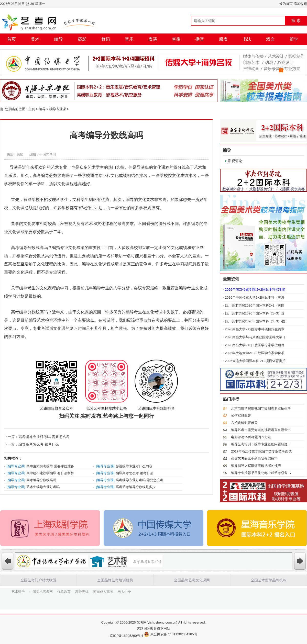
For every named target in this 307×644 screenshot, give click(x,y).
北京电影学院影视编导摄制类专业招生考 (261, 408)
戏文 (270, 39)
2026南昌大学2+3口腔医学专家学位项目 (255, 345)
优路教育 (64, 591)
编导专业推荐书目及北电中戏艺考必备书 (261, 473)
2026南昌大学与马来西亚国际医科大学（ (255, 337)
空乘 (176, 39)
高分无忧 (82, 591)
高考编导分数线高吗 (41, 480)
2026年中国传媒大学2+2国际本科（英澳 (255, 297)
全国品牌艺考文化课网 (192, 580)
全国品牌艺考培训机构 (115, 580)
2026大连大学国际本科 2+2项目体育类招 (255, 361)
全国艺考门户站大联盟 (38, 580)
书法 (247, 39)
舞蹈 (106, 39)
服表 (223, 39)
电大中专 (124, 591)
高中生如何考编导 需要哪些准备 (50, 466)
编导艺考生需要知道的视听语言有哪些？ (261, 430)
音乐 (129, 39)
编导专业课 (58, 109)
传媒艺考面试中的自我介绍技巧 (254, 459)
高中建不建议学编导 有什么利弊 (50, 473)
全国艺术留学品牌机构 (269, 580)
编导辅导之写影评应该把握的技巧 (256, 466)
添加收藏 (300, 4)
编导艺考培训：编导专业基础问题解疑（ (261, 444)
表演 (153, 39)
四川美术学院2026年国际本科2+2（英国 (255, 305)
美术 (35, 39)
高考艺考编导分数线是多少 (136, 487)
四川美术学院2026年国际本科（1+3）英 (255, 313)
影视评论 (235, 161)
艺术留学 (18, 591)
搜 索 (296, 21)
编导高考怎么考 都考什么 (39, 444)
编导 (59, 39)
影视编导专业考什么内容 (134, 466)
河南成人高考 (103, 591)
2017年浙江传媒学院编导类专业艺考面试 (261, 451)
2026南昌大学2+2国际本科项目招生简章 (255, 329)
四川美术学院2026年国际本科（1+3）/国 (255, 321)
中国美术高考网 (41, 591)
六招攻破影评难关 (244, 423)
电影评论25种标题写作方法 (251, 437)
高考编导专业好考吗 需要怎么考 (44, 437)
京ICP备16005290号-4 (126, 636)
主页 (32, 109)
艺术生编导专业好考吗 (43, 487)
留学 (294, 39)
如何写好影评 (241, 416)
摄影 (82, 39)
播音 (200, 39)
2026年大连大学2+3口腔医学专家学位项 (255, 353)
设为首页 (286, 4)
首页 (12, 39)
